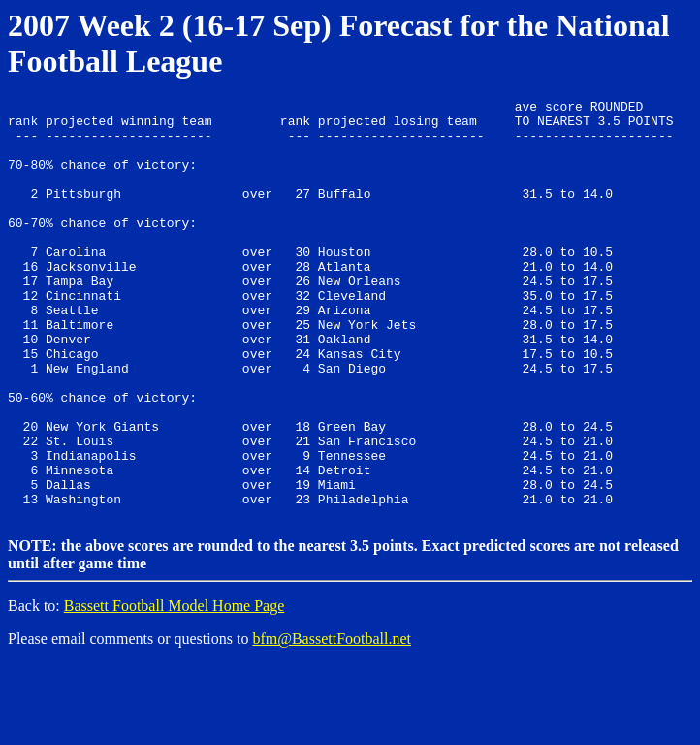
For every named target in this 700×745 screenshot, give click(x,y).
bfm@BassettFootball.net (332, 720)
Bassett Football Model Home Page (175, 687)
